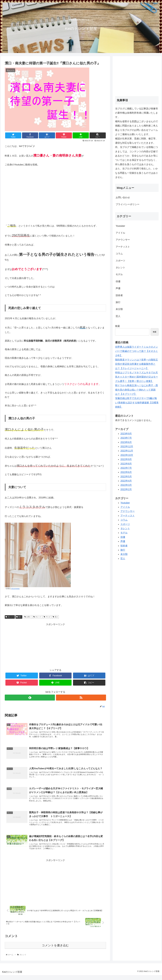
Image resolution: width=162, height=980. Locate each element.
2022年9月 (126, 459)
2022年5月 (126, 477)
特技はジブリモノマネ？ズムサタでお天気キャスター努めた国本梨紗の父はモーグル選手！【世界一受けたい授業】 (137, 377)
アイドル (120, 233)
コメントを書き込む (55, 950)
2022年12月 (127, 446)
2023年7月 (126, 438)
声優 (118, 288)
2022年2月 (126, 489)
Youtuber (120, 226)
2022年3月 (126, 485)
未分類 (119, 309)
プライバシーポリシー (128, 204)
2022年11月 (127, 451)
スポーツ (120, 261)
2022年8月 (126, 464)
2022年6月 (126, 472)
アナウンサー (123, 240)
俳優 (118, 281)
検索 (118, 326)
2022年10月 (127, 455)
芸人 (19, 617)
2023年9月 (126, 434)
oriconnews (15, 589)
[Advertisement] (55, 645)
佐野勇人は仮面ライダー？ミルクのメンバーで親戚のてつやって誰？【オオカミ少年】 (137, 351)
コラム (119, 254)
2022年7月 (126, 468)
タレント (10, 617)
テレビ (47, 617)
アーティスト (123, 247)
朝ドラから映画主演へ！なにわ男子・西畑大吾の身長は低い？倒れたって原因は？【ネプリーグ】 (137, 390)
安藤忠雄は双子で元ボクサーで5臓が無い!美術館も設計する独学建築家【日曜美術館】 (137, 403)
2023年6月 (126, 442)
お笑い (28, 617)
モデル (119, 274)
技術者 (119, 295)
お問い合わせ (123, 197)
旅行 (118, 302)
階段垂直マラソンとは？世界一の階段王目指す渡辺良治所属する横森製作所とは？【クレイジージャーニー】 (137, 364)
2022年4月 (126, 481)
